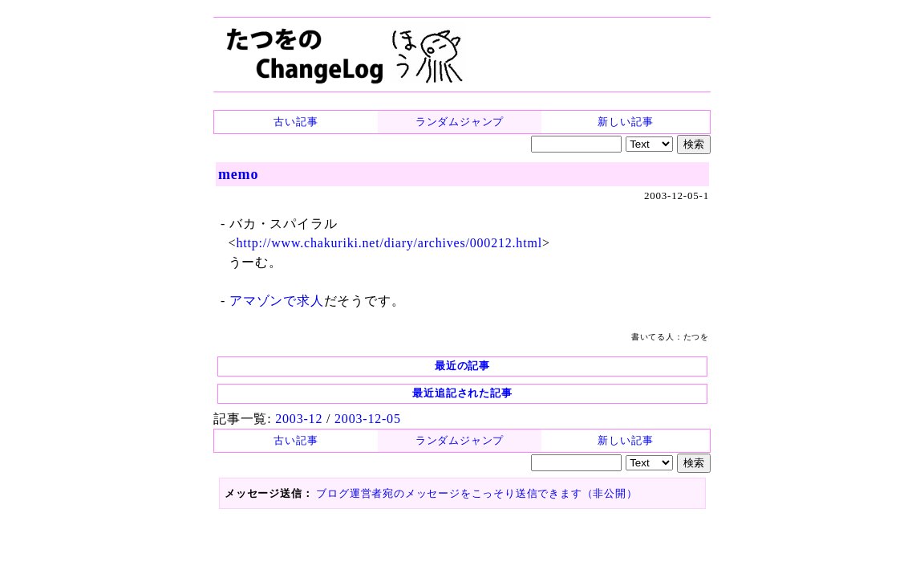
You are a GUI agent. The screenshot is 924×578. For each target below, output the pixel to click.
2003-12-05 (368, 419)
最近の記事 (462, 366)
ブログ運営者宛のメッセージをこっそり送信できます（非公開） (476, 493)
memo (238, 174)
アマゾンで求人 (277, 301)
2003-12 (299, 419)
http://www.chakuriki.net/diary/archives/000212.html (389, 243)
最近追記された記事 (462, 393)
